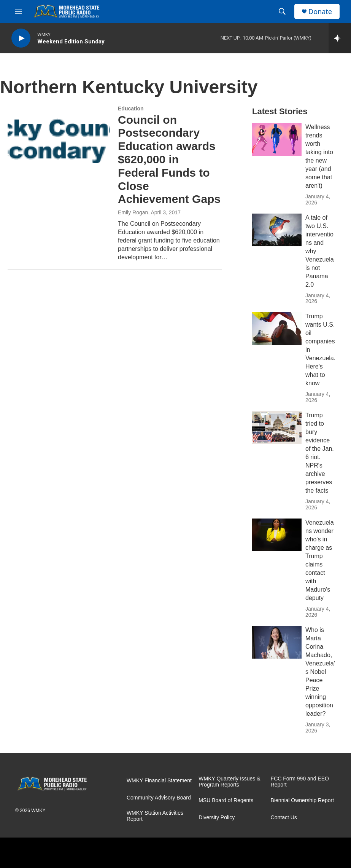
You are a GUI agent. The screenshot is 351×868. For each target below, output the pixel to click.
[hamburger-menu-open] (19, 11)
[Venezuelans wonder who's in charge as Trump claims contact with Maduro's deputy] (277, 535)
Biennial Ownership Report (303, 800)
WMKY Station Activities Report (155, 816)
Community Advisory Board (159, 798)
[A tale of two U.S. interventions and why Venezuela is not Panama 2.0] (277, 230)
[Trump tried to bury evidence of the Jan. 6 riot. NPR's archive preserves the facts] (277, 428)
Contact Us (284, 818)
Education (131, 108)
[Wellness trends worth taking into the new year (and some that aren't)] (277, 139)
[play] (21, 38)
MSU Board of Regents (226, 800)
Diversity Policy (217, 818)
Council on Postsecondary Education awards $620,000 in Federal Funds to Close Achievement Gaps (169, 160)
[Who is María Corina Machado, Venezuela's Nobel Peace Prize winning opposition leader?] (277, 642)
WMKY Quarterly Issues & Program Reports (229, 782)
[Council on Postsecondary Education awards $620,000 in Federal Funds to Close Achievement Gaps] (59, 134)
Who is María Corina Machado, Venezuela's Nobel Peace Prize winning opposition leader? (320, 672)
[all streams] (340, 38)
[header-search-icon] (282, 11)
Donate (320, 12)
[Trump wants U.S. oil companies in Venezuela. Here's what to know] (277, 329)
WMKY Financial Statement (159, 781)
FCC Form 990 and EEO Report (300, 782)
